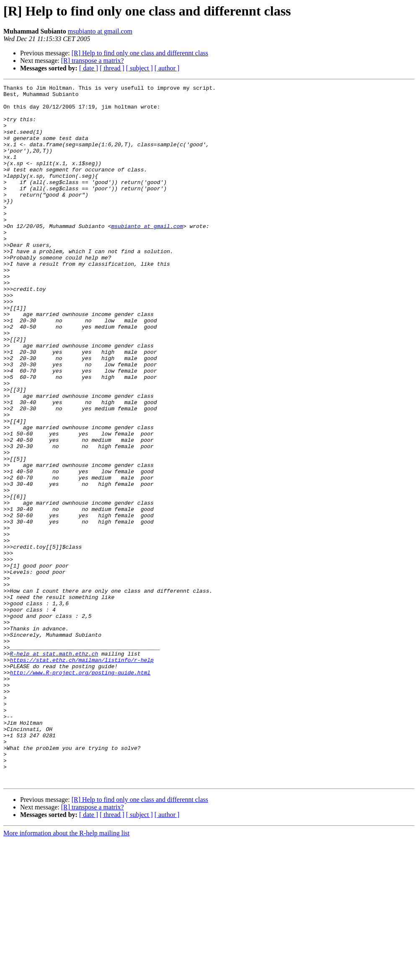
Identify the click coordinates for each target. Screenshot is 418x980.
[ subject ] (139, 68)
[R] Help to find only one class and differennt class (140, 53)
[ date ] (89, 68)
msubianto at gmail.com (100, 31)
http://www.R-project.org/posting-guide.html (80, 791)
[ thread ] (112, 68)
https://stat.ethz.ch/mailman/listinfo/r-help (82, 775)
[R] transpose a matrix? (93, 61)
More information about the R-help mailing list (66, 973)
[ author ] (167, 68)
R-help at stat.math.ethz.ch (54, 768)
